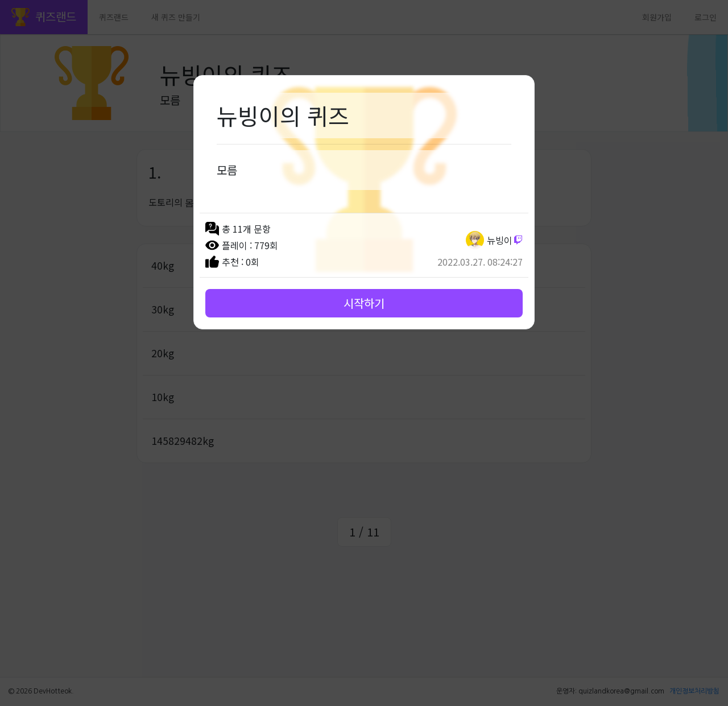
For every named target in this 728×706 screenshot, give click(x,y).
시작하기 (364, 303)
